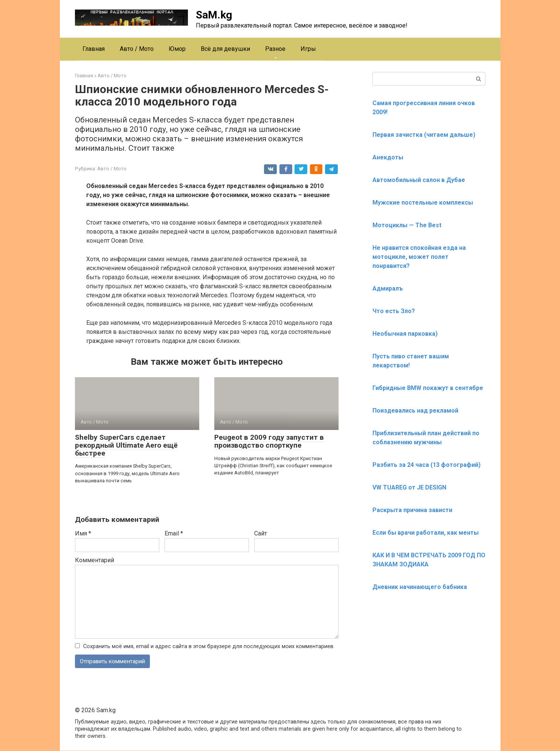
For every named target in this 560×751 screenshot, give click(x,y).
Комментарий (95, 560)
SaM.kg (214, 15)
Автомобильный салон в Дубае (419, 180)
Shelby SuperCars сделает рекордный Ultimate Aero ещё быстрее (126, 445)
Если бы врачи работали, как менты (426, 533)
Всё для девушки (225, 49)
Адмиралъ (388, 288)
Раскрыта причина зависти (412, 510)
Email (174, 533)
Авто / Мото (137, 49)
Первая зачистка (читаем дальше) (424, 135)
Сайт (261, 533)
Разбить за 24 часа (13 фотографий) (426, 465)
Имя (83, 533)
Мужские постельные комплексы (423, 203)
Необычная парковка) (405, 334)
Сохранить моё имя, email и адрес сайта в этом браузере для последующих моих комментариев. (209, 646)
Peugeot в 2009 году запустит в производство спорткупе (269, 441)
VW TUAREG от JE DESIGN (409, 487)
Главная (94, 49)
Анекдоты (388, 157)
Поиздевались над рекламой (415, 411)
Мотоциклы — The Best (407, 225)
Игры (308, 49)
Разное (275, 49)
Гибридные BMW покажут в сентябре (428, 388)
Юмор (177, 49)
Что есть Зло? (394, 311)
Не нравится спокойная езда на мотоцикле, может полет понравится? (419, 257)
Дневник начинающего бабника (420, 587)
